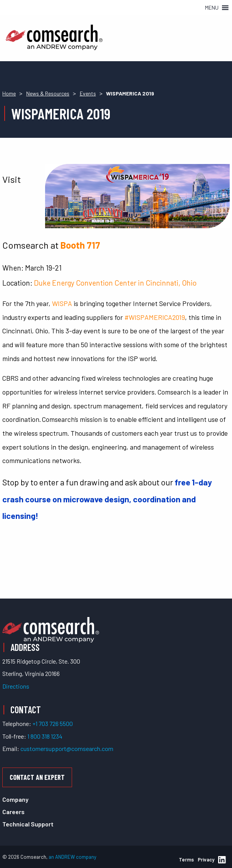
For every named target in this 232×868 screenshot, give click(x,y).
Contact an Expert (37, 777)
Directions (16, 686)
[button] (212, 8)
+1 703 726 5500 (53, 723)
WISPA (62, 303)
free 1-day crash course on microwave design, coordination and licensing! (107, 499)
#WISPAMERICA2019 (155, 317)
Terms (186, 860)
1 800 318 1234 (45, 736)
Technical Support (28, 824)
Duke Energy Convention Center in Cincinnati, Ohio (115, 283)
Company (15, 799)
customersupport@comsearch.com (67, 748)
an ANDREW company (72, 857)
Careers (13, 812)
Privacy (206, 860)
